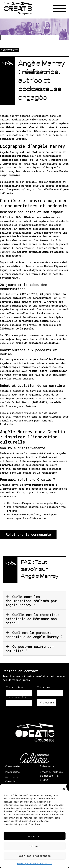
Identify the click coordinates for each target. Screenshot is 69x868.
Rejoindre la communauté (28, 534)
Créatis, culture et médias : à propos (51, 776)
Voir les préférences (35, 856)
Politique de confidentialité (35, 863)
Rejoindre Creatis (12, 779)
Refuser (34, 846)
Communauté (12, 766)
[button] (64, 788)
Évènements (47, 766)
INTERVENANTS (10, 50)
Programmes (12, 772)
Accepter (35, 836)
